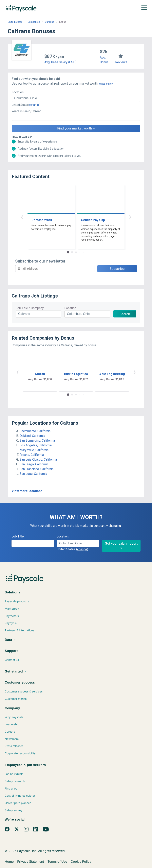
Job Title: (18, 536)
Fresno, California (32, 455)
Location (70, 308)
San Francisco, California (37, 469)
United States (15, 22)
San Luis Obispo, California (38, 460)
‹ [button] (22, 217)
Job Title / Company (30, 308)
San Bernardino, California (37, 441)
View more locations (27, 491)
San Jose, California (33, 474)
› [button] (130, 217)
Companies (34, 22)
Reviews (121, 62)
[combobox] (76, 98)
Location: (18, 92)
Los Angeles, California (36, 445)
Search (125, 314)
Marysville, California (34, 450)
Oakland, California (32, 436)
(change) (35, 105)
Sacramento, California (35, 431)
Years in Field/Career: (27, 111)
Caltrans (50, 22)
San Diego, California (34, 464)
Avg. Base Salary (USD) (60, 62)
